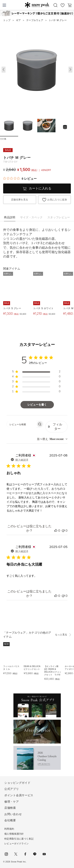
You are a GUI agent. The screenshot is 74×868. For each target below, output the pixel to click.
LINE (35, 854)
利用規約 (9, 829)
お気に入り (63, 5)
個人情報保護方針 (14, 834)
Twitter (16, 854)
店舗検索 (10, 808)
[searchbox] (21, 424)
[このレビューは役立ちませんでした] (63, 531)
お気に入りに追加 (57, 200)
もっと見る (61, 635)
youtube (44, 854)
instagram (6, 854)
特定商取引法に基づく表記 (19, 839)
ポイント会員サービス (19, 795)
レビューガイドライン (16, 844)
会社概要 (10, 820)
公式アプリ (12, 789)
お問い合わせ (13, 814)
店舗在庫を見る (20, 200)
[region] (36, 372)
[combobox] (52, 439)
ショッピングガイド (17, 783)
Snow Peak (37, 5)
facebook (25, 854)
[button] (70, 70)
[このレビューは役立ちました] (56, 531)
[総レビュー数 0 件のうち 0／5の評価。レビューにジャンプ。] (20, 179)
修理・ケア (12, 802)
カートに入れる (40, 188)
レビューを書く (37, 405)
